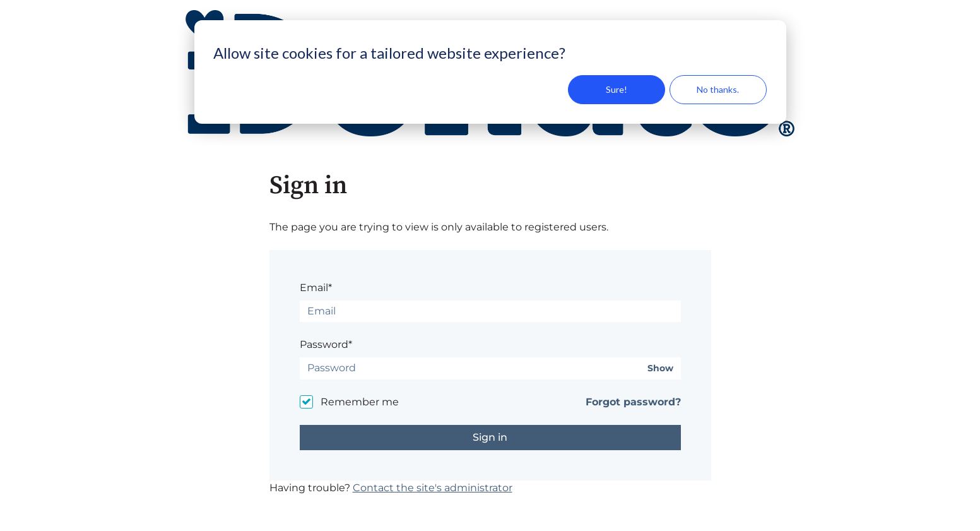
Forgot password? (633, 402)
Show (660, 368)
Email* (316, 288)
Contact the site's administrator (433, 488)
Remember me (360, 402)
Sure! (617, 89)
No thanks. (718, 89)
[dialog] (490, 72)
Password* (326, 344)
